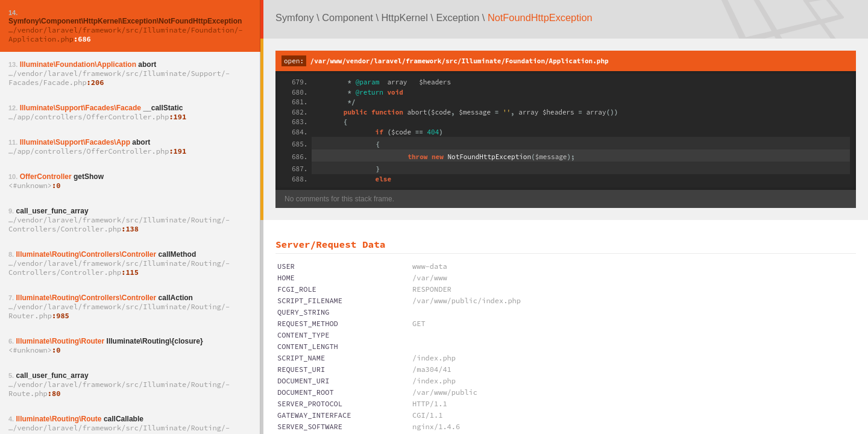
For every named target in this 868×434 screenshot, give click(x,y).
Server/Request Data (330, 244)
